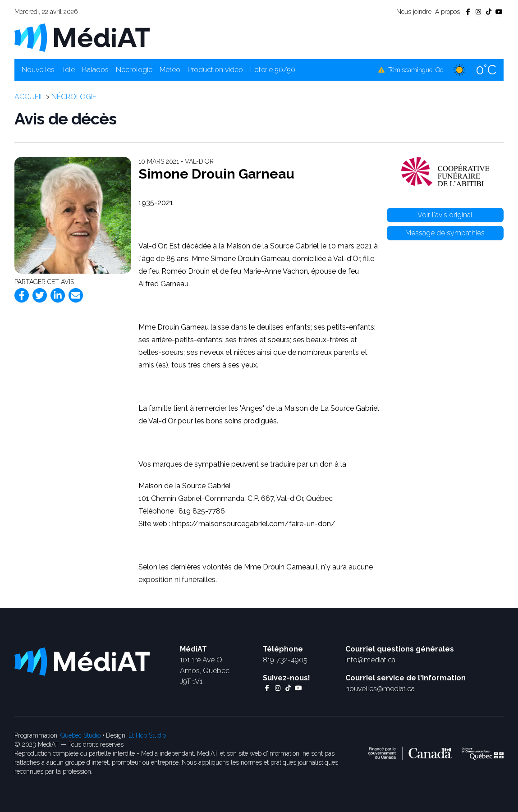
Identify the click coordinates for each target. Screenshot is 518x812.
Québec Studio (80, 735)
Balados (95, 70)
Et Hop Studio (147, 735)
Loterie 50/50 (273, 70)
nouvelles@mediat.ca (380, 689)
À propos (447, 12)
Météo (170, 70)
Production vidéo (215, 70)
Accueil (29, 97)
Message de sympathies (445, 233)
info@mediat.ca (370, 660)
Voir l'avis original (445, 215)
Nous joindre (414, 12)
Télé (68, 70)
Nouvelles (38, 70)
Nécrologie (134, 70)
